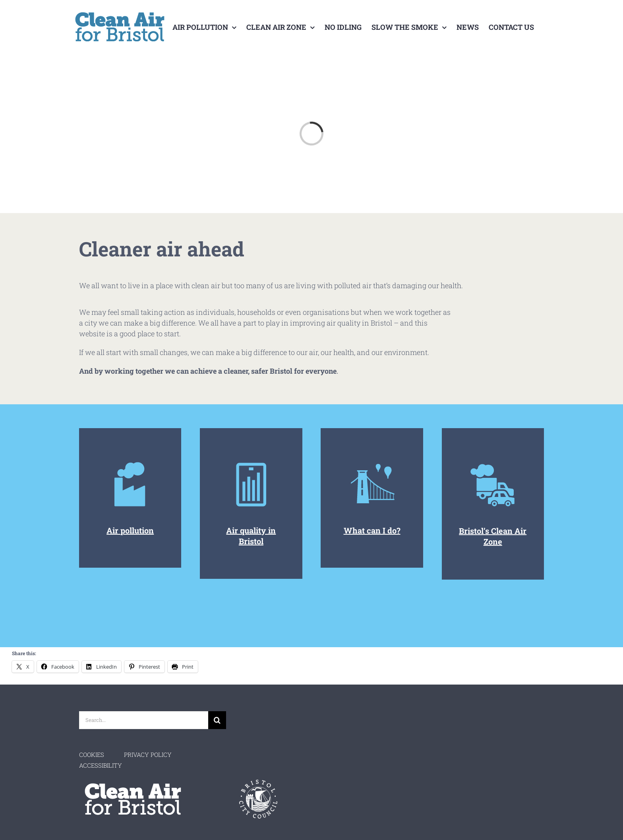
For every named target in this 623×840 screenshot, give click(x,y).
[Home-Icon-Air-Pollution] (130, 464)
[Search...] (144, 720)
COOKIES (92, 755)
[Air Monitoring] (251, 464)
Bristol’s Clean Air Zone (493, 536)
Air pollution (130, 530)
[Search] (217, 720)
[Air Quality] (372, 464)
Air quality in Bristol (251, 536)
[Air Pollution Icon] (493, 464)
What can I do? (372, 530)
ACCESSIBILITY (101, 765)
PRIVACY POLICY (148, 755)
